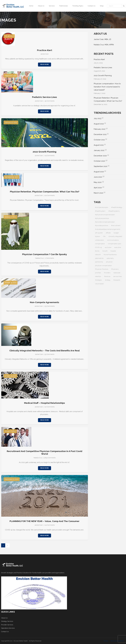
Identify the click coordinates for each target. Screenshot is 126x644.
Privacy (106, 641)
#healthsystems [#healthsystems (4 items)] (114, 211)
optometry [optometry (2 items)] (110, 258)
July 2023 (98, 118)
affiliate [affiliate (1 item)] (108, 233)
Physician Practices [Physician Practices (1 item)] (102, 269)
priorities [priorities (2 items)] (98, 273)
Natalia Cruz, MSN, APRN (104, 45)
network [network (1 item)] (98, 255)
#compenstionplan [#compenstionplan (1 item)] (102, 207)
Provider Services (7, 625)
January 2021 (99, 150)
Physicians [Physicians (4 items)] (115, 269)
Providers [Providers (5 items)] (107, 273)
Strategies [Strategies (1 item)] (98, 280)
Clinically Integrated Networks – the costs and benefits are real (45, 351)
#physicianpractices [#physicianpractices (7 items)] (102, 218)
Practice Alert (45, 50)
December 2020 (100, 156)
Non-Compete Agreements (45, 302)
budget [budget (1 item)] (116, 233)
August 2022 (99, 124)
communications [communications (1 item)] (113, 240)
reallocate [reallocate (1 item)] (117, 273)
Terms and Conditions (117, 641)
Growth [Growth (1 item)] (105, 251)
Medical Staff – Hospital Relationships (45, 403)
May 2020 (98, 182)
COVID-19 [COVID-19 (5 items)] (98, 247)
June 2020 (98, 177)
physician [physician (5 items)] (109, 262)
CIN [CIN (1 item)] (104, 236)
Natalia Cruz (39, 258)
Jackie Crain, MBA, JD (102, 39)
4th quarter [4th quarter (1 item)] (99, 233)
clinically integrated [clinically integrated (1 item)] (115, 236)
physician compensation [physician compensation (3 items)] (103, 266)
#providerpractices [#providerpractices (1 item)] (102, 226)
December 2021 (100, 134)
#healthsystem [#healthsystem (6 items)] (100, 211)
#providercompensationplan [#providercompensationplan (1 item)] (105, 222)
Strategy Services (7, 621)
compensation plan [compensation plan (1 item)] (115, 244)
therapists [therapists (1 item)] (117, 280)
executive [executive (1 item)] (118, 247)
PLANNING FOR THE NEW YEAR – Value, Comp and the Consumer (45, 521)
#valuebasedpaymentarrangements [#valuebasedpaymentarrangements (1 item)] (108, 229)
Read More (45, 64)
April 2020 (98, 188)
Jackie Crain (45, 54)
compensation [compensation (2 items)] (100, 244)
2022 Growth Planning (45, 152)
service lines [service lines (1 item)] (118, 276)
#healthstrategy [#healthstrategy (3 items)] (117, 207)
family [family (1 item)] (97, 251)
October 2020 (99, 161)
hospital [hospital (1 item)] (113, 251)
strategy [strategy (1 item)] (108, 280)
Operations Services (8, 628)
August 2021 (99, 145)
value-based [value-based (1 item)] (99, 284)
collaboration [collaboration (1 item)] (100, 240)
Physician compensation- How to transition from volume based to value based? (107, 87)
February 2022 (100, 129)
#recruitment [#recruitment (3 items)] (116, 226)
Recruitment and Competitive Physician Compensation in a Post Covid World (45, 452)
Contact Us (5, 632)
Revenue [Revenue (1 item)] (107, 276)
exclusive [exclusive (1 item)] (108, 247)
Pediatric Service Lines (45, 97)
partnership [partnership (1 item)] (99, 262)
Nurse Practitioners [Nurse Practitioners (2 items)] (110, 255)
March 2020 (99, 193)
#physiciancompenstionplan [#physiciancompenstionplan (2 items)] (105, 215)
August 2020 (99, 172)
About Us (4, 618)
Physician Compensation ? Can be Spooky (45, 254)
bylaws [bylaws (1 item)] (98, 236)
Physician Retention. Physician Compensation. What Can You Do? (45, 192)
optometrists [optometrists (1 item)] (99, 258)
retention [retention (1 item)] (98, 276)
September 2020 (101, 166)
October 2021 (99, 140)
